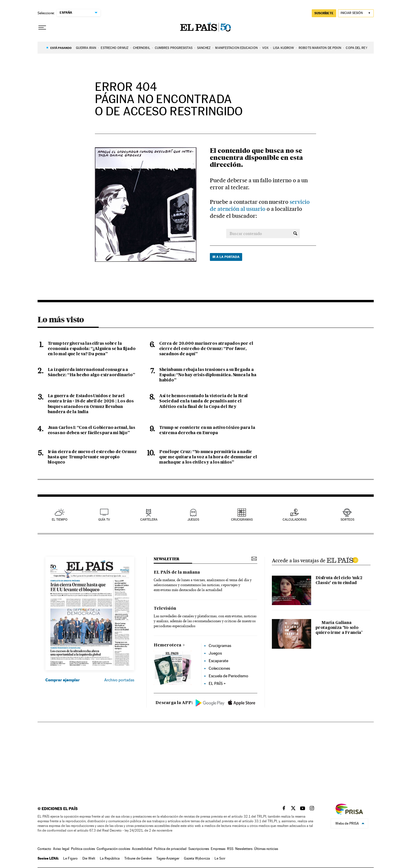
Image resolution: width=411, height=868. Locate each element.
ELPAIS (342, 559)
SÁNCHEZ (204, 48)
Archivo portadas (119, 680)
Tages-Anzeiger (168, 858)
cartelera (149, 520)
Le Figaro (70, 858)
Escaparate (218, 661)
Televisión (165, 609)
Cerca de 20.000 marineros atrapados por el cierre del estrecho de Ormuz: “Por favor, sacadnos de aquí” (206, 349)
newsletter (166, 559)
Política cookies (83, 849)
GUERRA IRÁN (86, 48)
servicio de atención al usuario (260, 205)
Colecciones (219, 668)
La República (110, 858)
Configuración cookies (113, 849)
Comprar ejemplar (63, 680)
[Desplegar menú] (42, 28)
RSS (230, 849)
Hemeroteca (168, 645)
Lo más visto (61, 319)
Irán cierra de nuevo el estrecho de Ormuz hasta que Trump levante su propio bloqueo (92, 457)
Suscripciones (199, 849)
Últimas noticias (266, 849)
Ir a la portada (226, 257)
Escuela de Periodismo (228, 676)
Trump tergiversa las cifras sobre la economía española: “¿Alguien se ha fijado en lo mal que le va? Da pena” (92, 349)
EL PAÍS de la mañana (177, 572)
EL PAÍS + (217, 683)
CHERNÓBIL (142, 48)
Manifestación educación (236, 48)
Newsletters (244, 849)
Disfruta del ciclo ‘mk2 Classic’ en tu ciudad (339, 580)
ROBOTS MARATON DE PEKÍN (320, 48)
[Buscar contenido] (295, 234)
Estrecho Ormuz (114, 48)
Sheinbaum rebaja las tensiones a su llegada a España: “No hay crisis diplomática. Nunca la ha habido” (208, 375)
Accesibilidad (142, 849)
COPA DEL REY (356, 48)
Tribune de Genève (138, 858)
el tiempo (60, 520)
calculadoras (295, 520)
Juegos (215, 653)
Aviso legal (61, 849)
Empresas (218, 849)
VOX (265, 48)
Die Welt (89, 858)
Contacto (44, 849)
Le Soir (220, 858)
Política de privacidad (170, 849)
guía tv (104, 520)
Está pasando (61, 48)
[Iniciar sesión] (356, 13)
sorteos (347, 520)
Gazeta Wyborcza (197, 858)
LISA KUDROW (284, 48)
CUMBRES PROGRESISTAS (174, 48)
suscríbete (324, 13)
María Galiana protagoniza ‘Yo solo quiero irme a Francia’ (339, 628)
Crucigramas (242, 520)
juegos (193, 520)
